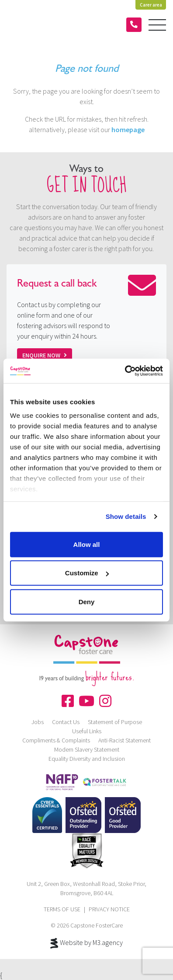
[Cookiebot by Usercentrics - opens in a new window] (125, 371)
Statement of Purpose (115, 722)
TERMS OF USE (62, 909)
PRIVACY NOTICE (109, 909)
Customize (87, 573)
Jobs (38, 722)
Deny (87, 601)
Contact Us (66, 722)
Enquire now (45, 355)
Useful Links (87, 731)
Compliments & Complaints (56, 740)
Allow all (87, 544)
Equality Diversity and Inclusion (87, 759)
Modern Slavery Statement (87, 749)
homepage (128, 129)
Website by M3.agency (86, 943)
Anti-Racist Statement (125, 740)
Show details (126, 516)
